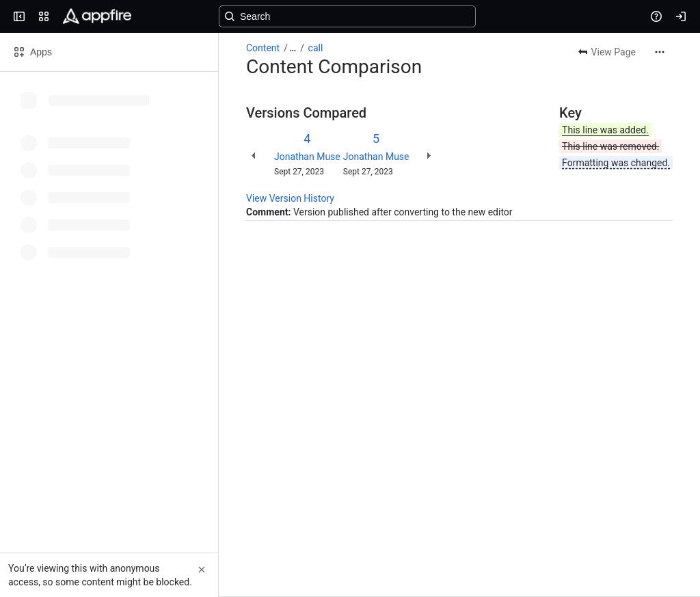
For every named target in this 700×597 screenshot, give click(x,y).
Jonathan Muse (307, 157)
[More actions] (660, 52)
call (316, 48)
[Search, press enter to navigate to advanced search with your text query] (347, 16)
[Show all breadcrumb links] (293, 48)
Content (263, 48)
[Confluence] (97, 16)
